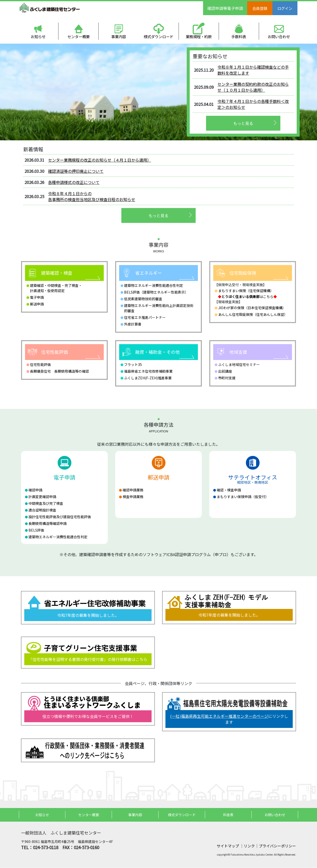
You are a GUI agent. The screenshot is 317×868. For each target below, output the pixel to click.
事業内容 (119, 37)
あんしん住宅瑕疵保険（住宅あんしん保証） (253, 315)
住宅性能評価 (40, 365)
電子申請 (37, 298)
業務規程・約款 (199, 37)
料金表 (228, 815)
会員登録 (260, 8)
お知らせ (38, 37)
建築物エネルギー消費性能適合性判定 (154, 286)
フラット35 (133, 365)
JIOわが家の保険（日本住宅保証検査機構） (252, 308)
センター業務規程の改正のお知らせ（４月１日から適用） (100, 160)
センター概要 (79, 37)
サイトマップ (228, 846)
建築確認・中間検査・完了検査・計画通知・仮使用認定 (56, 288)
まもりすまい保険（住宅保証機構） (246, 291)
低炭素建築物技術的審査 (143, 299)
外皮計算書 (133, 324)
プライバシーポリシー (277, 846)
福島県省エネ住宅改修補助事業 (148, 371)
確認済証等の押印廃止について (76, 171)
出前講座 (225, 371)
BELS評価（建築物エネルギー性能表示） (156, 292)
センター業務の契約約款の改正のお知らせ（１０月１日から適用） (253, 87)
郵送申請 (37, 304)
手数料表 (239, 37)
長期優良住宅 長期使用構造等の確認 (59, 371)
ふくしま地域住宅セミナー (239, 365)
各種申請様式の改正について (74, 182)
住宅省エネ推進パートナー (145, 318)
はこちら (247, 297)
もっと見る (243, 123)
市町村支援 (227, 378)
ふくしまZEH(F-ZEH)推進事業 (148, 378)
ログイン (287, 8)
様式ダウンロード (159, 37)
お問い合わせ (279, 37)
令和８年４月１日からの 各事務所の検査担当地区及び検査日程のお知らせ (92, 197)
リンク (249, 846)
